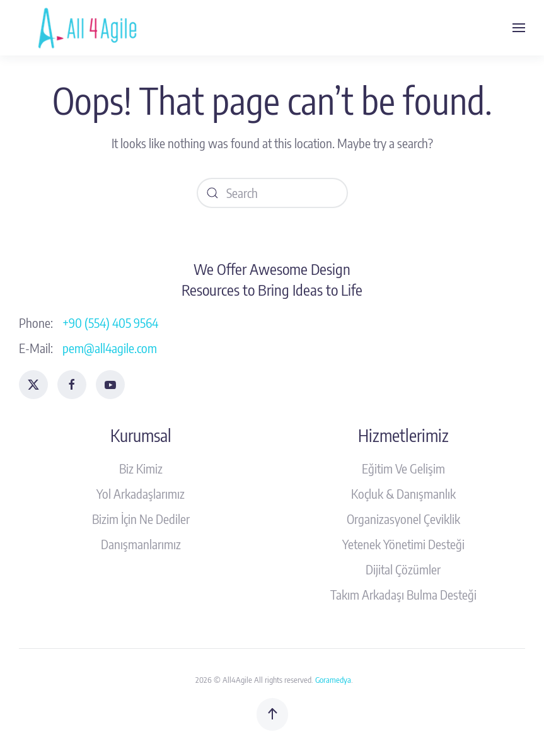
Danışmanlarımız (141, 544)
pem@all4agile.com (110, 348)
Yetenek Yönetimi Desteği (403, 544)
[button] (519, 28)
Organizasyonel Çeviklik (403, 519)
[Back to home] (90, 28)
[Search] (272, 193)
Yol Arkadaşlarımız (141, 493)
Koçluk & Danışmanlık (403, 493)
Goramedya (333, 680)
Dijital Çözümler (403, 569)
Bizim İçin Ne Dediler (141, 519)
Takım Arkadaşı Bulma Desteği (403, 594)
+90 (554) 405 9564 (110, 323)
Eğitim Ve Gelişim (403, 468)
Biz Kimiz (141, 468)
